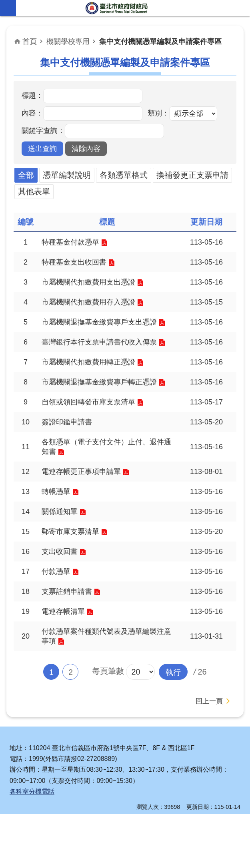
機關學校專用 (68, 42)
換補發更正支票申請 (192, 175)
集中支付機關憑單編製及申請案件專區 (160, 42)
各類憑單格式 (124, 175)
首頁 (30, 42)
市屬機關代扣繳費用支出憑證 (94, 285)
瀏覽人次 (148, 861)
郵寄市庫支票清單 (74, 577)
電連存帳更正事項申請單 (86, 514)
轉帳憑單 (58, 535)
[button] (42, 149)
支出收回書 (62, 599)
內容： (32, 113)
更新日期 (198, 861)
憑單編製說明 (67, 175)
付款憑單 (58, 620)
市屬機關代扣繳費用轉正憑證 (94, 388)
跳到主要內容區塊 (4, 4)
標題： (32, 96)
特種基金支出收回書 (78, 264)
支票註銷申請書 (70, 641)
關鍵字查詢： (43, 131)
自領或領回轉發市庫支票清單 (94, 440)
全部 (26, 175)
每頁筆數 (108, 725)
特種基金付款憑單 (74, 243)
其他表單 (34, 191)
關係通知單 (62, 556)
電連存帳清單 (66, 662)
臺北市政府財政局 (117, 8)
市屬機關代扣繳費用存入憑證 (94, 306)
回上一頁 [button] (208, 755)
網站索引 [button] (8, 8)
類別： (158, 113)
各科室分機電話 (32, 845)
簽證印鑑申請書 (70, 461)
